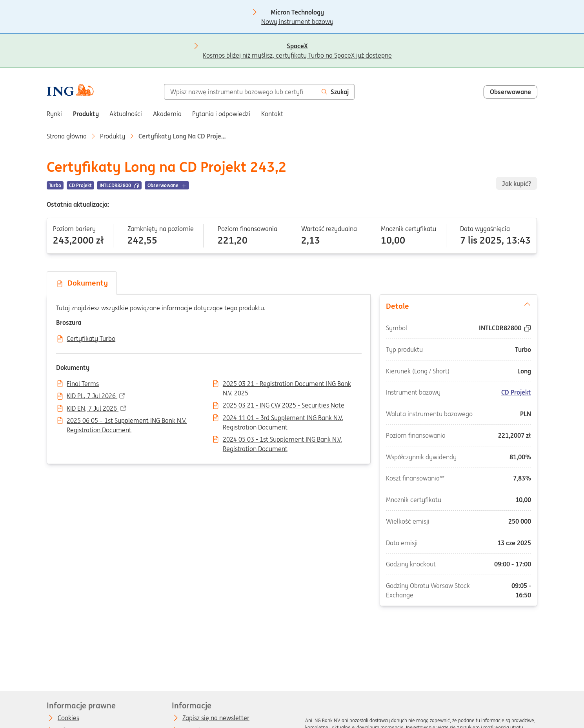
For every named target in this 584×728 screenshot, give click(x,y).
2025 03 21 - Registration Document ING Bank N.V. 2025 (287, 384)
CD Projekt (516, 392)
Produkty (113, 136)
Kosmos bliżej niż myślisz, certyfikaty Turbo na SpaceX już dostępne (297, 47)
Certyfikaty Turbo (91, 339)
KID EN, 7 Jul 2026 (93, 409)
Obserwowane (510, 92)
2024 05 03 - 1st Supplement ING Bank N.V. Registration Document (282, 440)
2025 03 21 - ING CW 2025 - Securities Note (284, 406)
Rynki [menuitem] (54, 114)
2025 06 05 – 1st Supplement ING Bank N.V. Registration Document (127, 421)
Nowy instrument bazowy (297, 13)
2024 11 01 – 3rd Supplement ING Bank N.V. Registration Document (283, 419)
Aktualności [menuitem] (126, 114)
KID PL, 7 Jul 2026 (92, 396)
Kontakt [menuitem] (272, 114)
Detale (458, 306)
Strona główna (67, 136)
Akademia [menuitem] (167, 114)
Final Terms (83, 384)
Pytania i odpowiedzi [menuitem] (221, 114)
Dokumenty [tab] (82, 283)
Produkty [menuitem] (86, 114)
